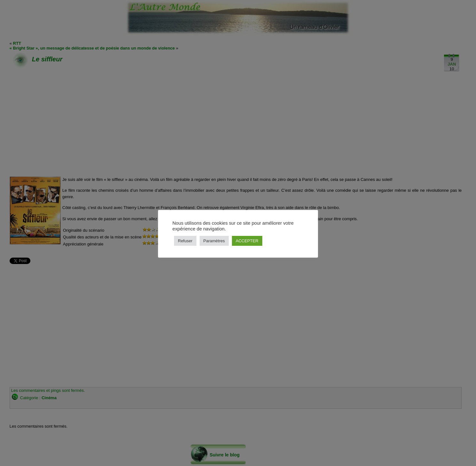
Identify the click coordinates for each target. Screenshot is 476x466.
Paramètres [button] (214, 241)
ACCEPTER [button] (247, 241)
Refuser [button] (185, 241)
